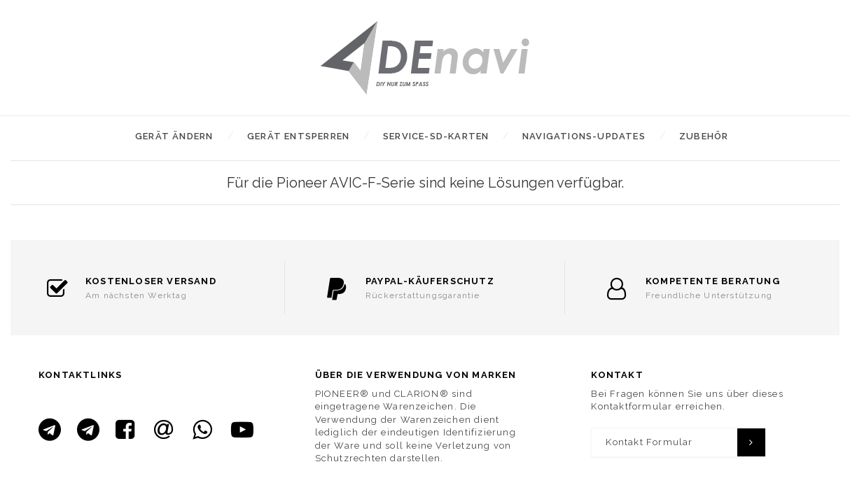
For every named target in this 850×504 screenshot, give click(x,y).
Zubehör (704, 136)
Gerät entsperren (298, 136)
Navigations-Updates (584, 136)
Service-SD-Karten (436, 136)
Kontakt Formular (649, 442)
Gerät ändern (174, 136)
